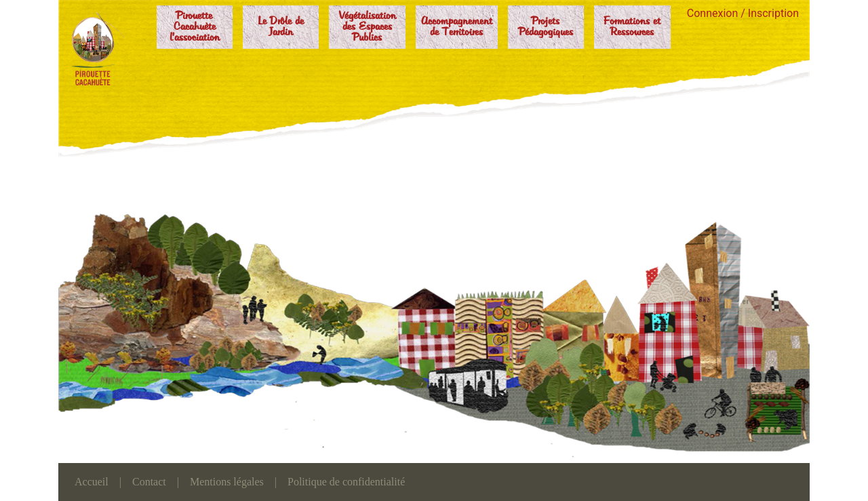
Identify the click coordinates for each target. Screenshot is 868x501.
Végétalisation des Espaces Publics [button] (368, 27)
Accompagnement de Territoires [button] (457, 27)
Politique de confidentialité (346, 482)
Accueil (92, 482)
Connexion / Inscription (743, 13)
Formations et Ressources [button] (632, 27)
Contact (149, 482)
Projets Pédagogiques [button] (546, 27)
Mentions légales (227, 482)
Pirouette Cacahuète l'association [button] (195, 27)
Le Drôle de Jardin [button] (281, 27)
